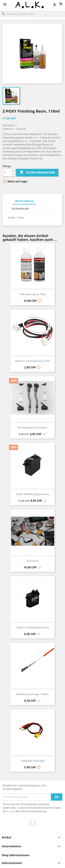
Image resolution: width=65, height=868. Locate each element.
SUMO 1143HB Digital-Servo (32, 627)
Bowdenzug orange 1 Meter (32, 694)
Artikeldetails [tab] (20, 208)
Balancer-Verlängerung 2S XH (32, 361)
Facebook (33, 823)
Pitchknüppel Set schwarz (33, 427)
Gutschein (33, 561)
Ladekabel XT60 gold (33, 761)
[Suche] (32, 14)
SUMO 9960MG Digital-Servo (32, 494)
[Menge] (7, 173)
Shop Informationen (16, 855)
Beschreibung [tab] (24, 201)
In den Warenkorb (37, 173)
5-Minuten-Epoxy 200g (32, 294)
